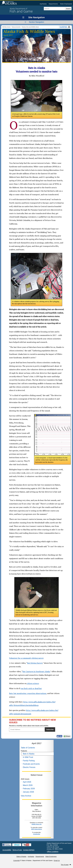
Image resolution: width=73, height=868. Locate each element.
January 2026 (28, 792)
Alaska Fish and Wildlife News (30, 27)
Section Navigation (36, 22)
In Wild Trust (28, 757)
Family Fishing (29, 761)
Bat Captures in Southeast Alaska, (36, 671)
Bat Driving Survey (35, 663)
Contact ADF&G (29, 850)
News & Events (16, 27)
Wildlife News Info (37, 824)
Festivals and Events (31, 764)
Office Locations (53, 852)
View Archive (26, 796)
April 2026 (27, 782)
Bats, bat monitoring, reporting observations (28, 693)
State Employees (66, 4)
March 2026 (28, 785)
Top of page (65, 865)
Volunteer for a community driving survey (26, 658)
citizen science (33, 683)
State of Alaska (10, 3)
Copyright (16, 860)
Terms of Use (17, 850)
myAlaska (43, 4)
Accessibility (7, 850)
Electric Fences (29, 767)
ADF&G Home (6, 27)
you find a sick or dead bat (31, 688)
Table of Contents (28, 748)
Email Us (57, 860)
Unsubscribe (37, 834)
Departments (53, 4)
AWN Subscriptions (36, 829)
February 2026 (29, 789)
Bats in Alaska (29, 754)
